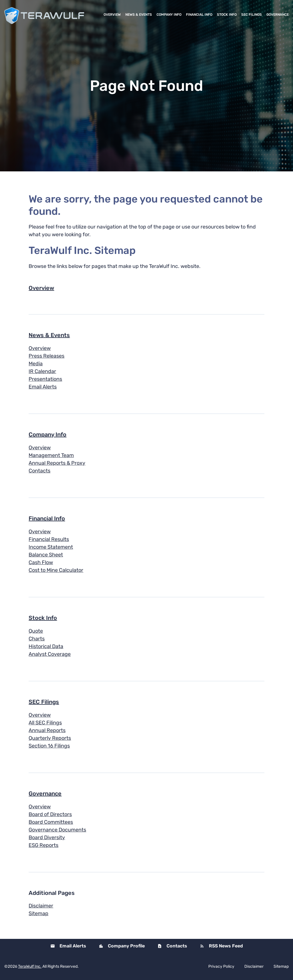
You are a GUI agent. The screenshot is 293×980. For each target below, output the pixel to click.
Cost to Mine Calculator (56, 570)
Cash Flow (41, 562)
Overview (112, 15)
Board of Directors (50, 814)
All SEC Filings (45, 723)
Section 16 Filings (49, 746)
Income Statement (51, 547)
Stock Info (227, 15)
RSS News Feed (225, 946)
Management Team (51, 455)
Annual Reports (47, 730)
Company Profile (126, 946)
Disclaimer (41, 906)
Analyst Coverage (50, 654)
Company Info (169, 15)
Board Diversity (47, 837)
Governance (278, 15)
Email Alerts (43, 387)
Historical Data (46, 646)
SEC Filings (252, 15)
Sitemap (38, 913)
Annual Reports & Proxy (57, 463)
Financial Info (199, 15)
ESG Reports (43, 845)
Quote (36, 631)
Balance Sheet (46, 555)
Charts (37, 639)
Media (36, 364)
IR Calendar (42, 371)
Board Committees (51, 822)
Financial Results (49, 539)
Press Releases (46, 356)
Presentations (45, 379)
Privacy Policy (221, 967)
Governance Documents (57, 830)
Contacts (39, 471)
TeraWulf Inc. (30, 966)
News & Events (139, 15)
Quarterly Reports (50, 738)
